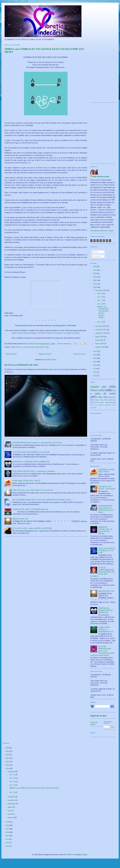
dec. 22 (100, 297)
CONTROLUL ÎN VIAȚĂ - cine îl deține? (107, 488)
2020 (95, 287)
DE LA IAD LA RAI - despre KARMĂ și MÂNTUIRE (32, 528)
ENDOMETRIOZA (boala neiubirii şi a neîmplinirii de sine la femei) (37, 443)
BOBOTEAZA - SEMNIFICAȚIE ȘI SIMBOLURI (31, 462)
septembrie (12, 804)
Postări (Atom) (51, 359)
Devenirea (112, 397)
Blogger (84, 854)
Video (47, 347)
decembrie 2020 (101, 290)
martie (10, 814)
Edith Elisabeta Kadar (101, 176)
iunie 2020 (99, 340)
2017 (95, 358)
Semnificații (112, 400)
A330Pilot (69, 854)
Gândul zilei (15, 347)
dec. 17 (100, 300)
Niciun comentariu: (64, 344)
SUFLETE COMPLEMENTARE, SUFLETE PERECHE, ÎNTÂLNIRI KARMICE (103, 572)
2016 (95, 362)
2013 (95, 372)
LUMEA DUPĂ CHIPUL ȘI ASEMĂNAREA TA (30, 509)
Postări (95, 252)
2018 (95, 355)
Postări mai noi (11, 354)
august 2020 (100, 337)
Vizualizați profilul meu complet (102, 231)
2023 (95, 277)
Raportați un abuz (99, 716)
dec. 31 (100, 293)
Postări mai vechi (79, 354)
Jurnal (110, 402)
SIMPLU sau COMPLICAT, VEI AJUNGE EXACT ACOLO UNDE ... (103, 312)
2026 (95, 266)
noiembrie (11, 797)
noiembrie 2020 (101, 326)
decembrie (12, 771)
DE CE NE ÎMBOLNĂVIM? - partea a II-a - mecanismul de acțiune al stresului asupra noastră (103, 651)
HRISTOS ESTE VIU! (21, 519)
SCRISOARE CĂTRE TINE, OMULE (26, 481)
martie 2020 (100, 343)
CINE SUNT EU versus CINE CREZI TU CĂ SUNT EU (33, 490)
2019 (95, 351)
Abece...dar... (94, 405)
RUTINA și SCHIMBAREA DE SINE (21, 365)
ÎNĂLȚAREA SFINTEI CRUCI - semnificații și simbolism (34, 471)
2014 (95, 369)
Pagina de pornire (45, 354)
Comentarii (96, 256)
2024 (95, 273)
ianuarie (11, 817)
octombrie (11, 800)
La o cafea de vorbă (27, 347)
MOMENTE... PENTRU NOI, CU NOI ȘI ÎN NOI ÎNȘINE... (105, 530)
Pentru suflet (39, 347)
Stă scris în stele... (99, 402)
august (10, 807)
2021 (95, 284)
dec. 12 (100, 322)
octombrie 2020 (101, 330)
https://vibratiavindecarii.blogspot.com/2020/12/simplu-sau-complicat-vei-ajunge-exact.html (46, 333)
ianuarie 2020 (100, 347)
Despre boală (99, 400)
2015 (95, 365)
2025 (95, 270)
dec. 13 (100, 304)
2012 (95, 376)
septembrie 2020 (101, 333)
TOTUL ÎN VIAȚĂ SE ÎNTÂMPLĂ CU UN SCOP (31, 452)
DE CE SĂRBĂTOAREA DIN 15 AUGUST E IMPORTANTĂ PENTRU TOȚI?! (42, 500)
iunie (10, 811)
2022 (95, 280)
